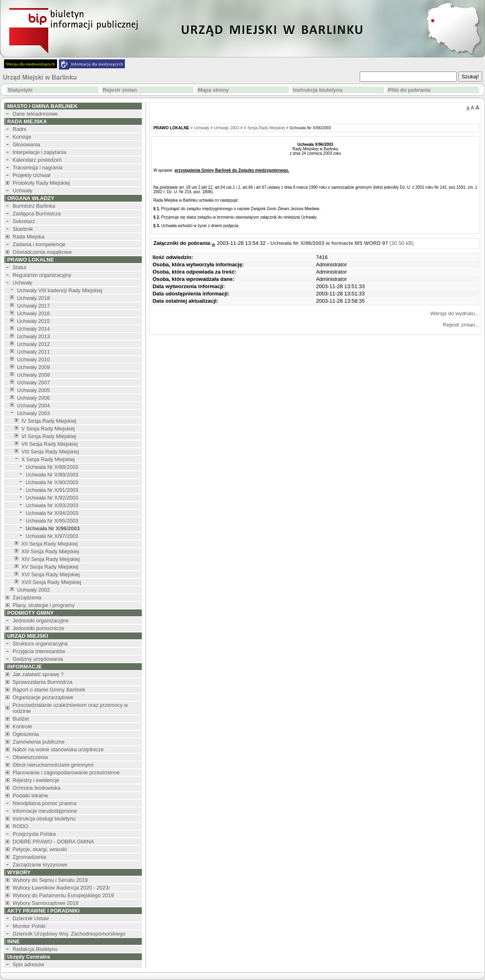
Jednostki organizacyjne (41, 621)
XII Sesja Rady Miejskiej (50, 544)
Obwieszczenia (30, 757)
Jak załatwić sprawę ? (38, 674)
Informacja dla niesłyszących (97, 64)
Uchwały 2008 (34, 375)
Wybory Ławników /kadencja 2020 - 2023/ (61, 888)
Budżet (21, 719)
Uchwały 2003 (34, 413)
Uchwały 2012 (34, 344)
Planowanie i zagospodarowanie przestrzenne (66, 772)
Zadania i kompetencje (39, 244)
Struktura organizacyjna (40, 644)
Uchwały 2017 (34, 306)
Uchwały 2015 (34, 321)
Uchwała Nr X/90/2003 (52, 482)
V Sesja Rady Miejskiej (48, 429)
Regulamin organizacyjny (42, 275)
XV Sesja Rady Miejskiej (50, 567)
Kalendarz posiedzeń (37, 160)
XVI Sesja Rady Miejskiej (51, 574)
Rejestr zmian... (461, 325)
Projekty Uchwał (31, 175)
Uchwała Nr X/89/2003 (52, 475)
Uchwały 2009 (34, 367)
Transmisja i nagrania (38, 168)
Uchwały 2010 (34, 359)
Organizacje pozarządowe (43, 697)
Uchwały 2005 (34, 390)
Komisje (22, 137)
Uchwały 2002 (34, 590)
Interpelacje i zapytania (39, 152)
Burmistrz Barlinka (34, 206)
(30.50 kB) (342, 243)
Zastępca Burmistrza (37, 214)
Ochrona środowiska (37, 788)
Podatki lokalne (30, 796)
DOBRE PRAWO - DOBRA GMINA (53, 842)
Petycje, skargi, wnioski (40, 849)
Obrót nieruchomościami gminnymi (53, 765)
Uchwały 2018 (34, 298)
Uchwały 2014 (34, 329)
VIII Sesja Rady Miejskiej (50, 452)
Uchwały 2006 (34, 398)
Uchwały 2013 (34, 336)
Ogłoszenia (26, 734)
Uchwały (22, 191)
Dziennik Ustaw (31, 918)
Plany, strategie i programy (44, 605)
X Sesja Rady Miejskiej (48, 459)
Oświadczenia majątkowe (42, 252)
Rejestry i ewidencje (36, 780)
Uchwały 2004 (34, 406)
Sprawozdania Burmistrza (42, 682)
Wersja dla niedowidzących (31, 64)
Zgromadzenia (29, 857)
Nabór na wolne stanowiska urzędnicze (58, 749)
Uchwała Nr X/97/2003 (52, 536)
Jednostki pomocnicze (38, 628)
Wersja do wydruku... (455, 313)
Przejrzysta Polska (34, 834)
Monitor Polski (29, 926)
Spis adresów (28, 964)
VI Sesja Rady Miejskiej (49, 436)
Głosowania (26, 144)
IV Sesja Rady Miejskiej (49, 421)
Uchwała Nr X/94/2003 (52, 513)
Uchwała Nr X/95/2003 (52, 521)
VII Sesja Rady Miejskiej (50, 444)
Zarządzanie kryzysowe (40, 865)
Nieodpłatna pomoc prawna (44, 803)
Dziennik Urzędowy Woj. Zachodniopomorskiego (69, 934)
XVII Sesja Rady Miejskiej (51, 582)
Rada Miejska (28, 237)
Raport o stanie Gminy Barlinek (49, 690)
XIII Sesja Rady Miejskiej (50, 551)
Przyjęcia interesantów (39, 651)
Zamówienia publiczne (39, 742)
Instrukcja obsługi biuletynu (44, 819)
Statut (19, 267)
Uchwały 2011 (34, 352)
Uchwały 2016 (34, 313)
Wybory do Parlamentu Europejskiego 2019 (63, 895)
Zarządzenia (27, 597)
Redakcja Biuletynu (35, 949)
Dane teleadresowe (35, 114)
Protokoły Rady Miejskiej (41, 183)
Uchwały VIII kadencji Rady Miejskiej (60, 290)
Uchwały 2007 (34, 383)
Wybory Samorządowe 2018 (45, 903)
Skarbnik (23, 229)
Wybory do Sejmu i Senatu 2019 (50, 880)
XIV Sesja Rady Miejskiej (51, 559)
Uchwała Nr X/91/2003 (52, 490)
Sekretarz (24, 221)
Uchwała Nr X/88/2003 (52, 467)
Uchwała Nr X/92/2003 (52, 498)
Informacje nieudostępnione (45, 811)
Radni (19, 129)
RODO (20, 826)
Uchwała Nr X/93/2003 (52, 505)
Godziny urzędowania (38, 659)
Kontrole (22, 726)
